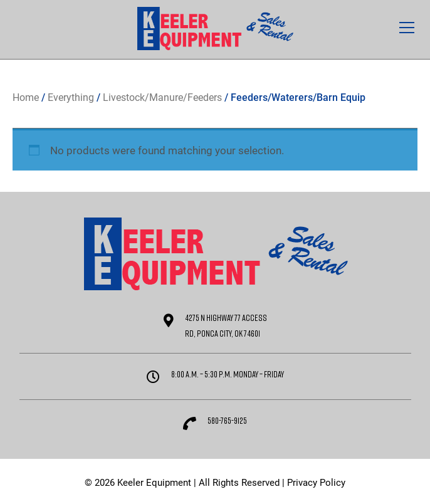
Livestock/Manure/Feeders (162, 97)
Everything (71, 97)
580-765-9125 (227, 420)
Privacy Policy (316, 483)
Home (26, 97)
